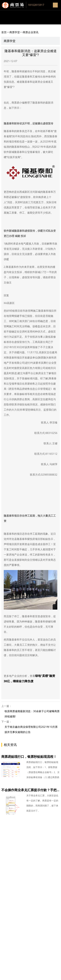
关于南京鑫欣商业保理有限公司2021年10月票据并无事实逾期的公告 (31, 729)
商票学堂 (15, 32)
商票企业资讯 (31, 32)
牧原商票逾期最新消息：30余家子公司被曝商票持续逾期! (32, 714)
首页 (4, 32)
